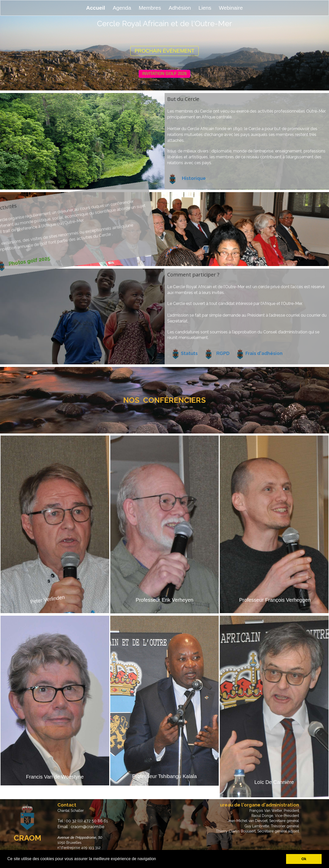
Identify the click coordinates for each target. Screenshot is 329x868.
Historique (194, 178)
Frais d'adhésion (264, 353)
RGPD (223, 353)
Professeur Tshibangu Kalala (164, 776)
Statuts (189, 353)
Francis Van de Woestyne (55, 777)
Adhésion (180, 8)
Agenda (122, 8)
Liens (205, 8)
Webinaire (231, 8)
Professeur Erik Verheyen (164, 600)
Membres (150, 8)
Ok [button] (304, 859)
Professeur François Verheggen (275, 600)
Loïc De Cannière (274, 782)
